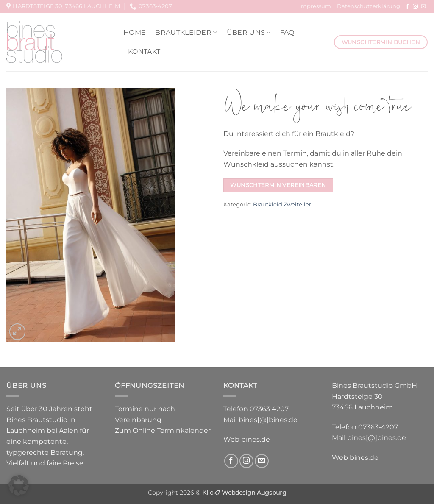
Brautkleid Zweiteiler (282, 205)
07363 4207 (269, 409)
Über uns (249, 32)
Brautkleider (186, 32)
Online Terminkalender (172, 430)
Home (135, 32)
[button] (18, 332)
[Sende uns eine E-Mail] (423, 7)
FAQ (287, 32)
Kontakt (144, 52)
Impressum (315, 6)
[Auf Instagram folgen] (415, 7)
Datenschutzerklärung (369, 6)
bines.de (256, 439)
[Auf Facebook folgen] (407, 7)
